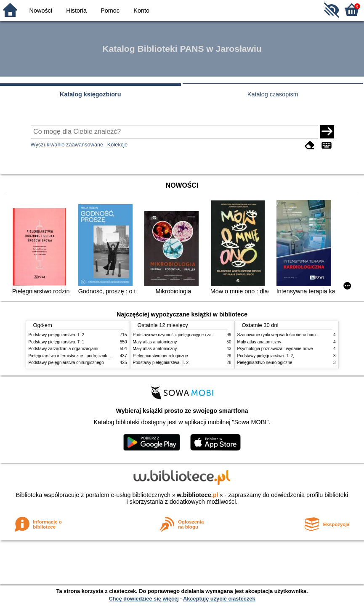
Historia (76, 11)
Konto (141, 11)
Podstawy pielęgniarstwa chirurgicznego (66, 363)
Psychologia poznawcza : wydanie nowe (275, 349)
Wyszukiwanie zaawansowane (67, 145)
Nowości (41, 11)
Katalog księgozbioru (90, 94)
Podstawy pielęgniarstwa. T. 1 (57, 342)
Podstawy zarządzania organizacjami (64, 349)
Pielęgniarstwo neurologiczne (161, 356)
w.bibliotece (198, 495)
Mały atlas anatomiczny (155, 342)
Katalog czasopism (273, 94)
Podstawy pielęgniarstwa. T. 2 (57, 335)
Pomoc (110, 11)
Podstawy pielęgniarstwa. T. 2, (161, 363)
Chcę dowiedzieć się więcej (143, 599)
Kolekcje (117, 145)
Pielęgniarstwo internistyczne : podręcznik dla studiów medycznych (92, 356)
